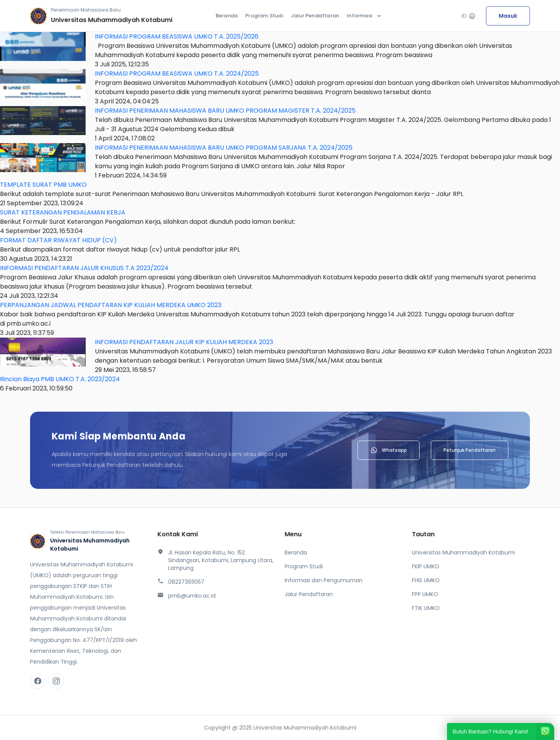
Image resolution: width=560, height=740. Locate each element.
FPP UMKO (425, 594)
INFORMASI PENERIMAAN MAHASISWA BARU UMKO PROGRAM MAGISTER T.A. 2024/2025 (225, 111)
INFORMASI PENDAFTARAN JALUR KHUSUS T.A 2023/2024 (84, 268)
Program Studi (264, 16)
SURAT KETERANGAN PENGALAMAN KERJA (63, 212)
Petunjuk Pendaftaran (470, 450)
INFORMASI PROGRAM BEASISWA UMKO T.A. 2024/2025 (177, 73)
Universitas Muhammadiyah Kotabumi (463, 552)
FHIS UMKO (426, 580)
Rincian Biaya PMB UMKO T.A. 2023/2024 (60, 379)
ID (469, 16)
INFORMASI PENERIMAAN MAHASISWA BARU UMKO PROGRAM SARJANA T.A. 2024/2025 (224, 148)
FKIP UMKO (426, 566)
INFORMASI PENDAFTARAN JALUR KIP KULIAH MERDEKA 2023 (184, 342)
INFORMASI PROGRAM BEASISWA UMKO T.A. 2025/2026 (177, 36)
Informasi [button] (365, 16)
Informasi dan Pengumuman (324, 580)
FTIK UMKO (426, 608)
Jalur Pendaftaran (315, 16)
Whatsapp (389, 450)
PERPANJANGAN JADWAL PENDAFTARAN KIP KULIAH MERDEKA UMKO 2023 (111, 305)
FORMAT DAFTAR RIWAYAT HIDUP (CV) (58, 240)
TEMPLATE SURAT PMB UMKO (43, 185)
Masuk (508, 16)
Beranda (227, 16)
